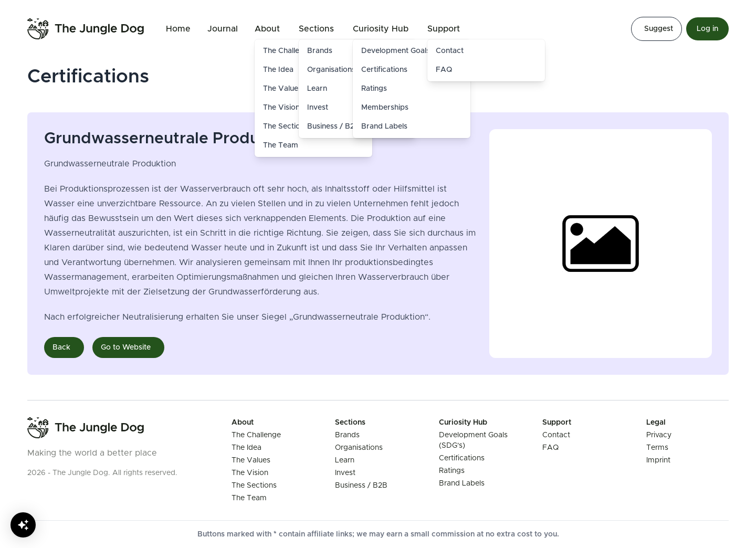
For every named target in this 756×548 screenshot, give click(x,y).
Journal (223, 29)
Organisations (359, 448)
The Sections (254, 486)
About (267, 29)
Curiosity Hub (381, 29)
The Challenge (256, 435)
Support (444, 29)
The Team (281, 145)
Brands (347, 435)
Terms (657, 448)
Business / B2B (361, 486)
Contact (450, 51)
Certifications (384, 70)
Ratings (374, 89)
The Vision (250, 473)
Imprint (658, 460)
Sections (316, 29)
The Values (251, 460)
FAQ (444, 70)
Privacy (659, 435)
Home (178, 29)
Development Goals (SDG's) (410, 51)
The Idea (246, 448)
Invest (345, 473)
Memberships (385, 108)
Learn (345, 460)
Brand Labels (384, 127)
